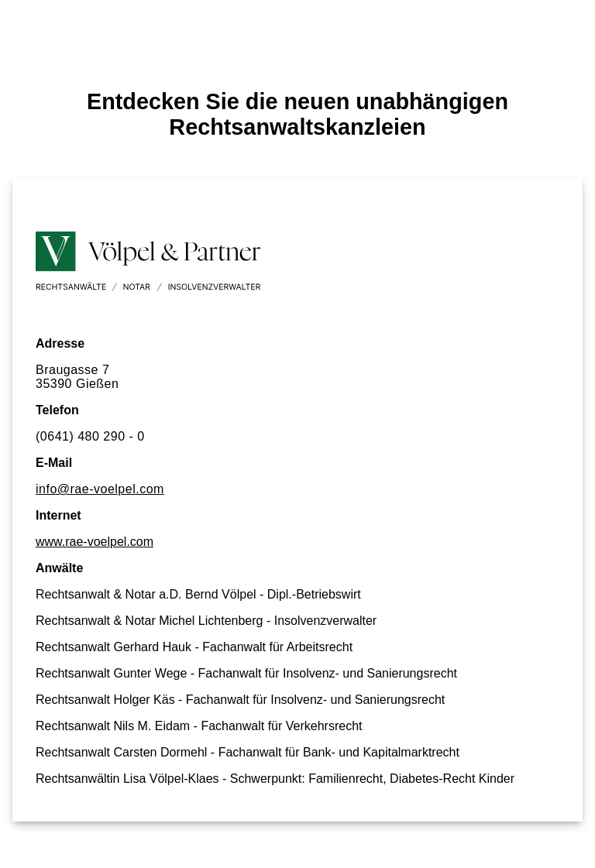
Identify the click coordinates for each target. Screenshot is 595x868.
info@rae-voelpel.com (100, 489)
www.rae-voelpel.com (95, 542)
